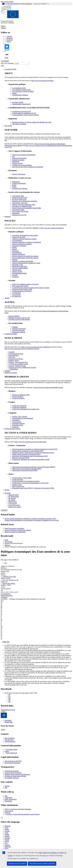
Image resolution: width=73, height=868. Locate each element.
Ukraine (7, 490)
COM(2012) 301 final (8, 577)
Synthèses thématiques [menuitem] (19, 183)
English (7, 835)
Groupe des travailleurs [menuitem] (19, 407)
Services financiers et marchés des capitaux (18, 530)
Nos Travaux (8, 542)
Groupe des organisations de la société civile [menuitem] (26, 409)
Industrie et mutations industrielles (15, 532)
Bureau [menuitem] (14, 93)
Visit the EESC (9, 740)
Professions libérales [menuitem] (18, 423)
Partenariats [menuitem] (16, 213)
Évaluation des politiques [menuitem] (20, 189)
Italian (7, 848)
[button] (4, 715)
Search (4, 28)
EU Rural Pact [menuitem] (17, 296)
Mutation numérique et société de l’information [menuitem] (27, 242)
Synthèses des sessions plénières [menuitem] (22, 165)
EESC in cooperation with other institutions (18, 809)
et (1, 615)
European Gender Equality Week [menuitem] (22, 289)
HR (9, 702)
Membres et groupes (11, 373)
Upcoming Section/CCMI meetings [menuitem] (19, 319)
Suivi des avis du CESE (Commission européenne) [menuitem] (28, 167)
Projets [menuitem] (14, 187)
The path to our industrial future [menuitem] (22, 206)
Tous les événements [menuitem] (18, 330)
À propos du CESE (10, 69)
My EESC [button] (8, 493)
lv (1, 625)
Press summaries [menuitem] (13, 355)
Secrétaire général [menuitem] (18, 102)
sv (1, 639)
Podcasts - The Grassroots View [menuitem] (18, 362)
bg (2, 602)
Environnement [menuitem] (17, 253)
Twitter (8, 42)
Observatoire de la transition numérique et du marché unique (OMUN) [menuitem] (34, 467)
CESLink (7, 813)
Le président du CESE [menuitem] (19, 88)
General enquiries (10, 741)
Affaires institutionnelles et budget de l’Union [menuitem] (26, 263)
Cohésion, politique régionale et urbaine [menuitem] (24, 239)
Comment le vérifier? (41, 4)
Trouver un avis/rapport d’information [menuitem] (24, 155)
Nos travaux (8, 126)
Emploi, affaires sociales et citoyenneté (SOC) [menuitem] (26, 454)
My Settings (12, 498)
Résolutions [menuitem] (16, 162)
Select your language (7, 63)
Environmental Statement (12, 763)
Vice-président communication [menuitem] (22, 90)
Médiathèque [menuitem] (13, 369)
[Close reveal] (2, 818)
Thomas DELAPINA (8, 584)
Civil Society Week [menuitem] (18, 196)
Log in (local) (13, 503)
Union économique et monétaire (14, 528)
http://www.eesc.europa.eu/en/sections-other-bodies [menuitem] (31, 442)
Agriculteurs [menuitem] (16, 420)
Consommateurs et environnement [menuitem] (23, 418)
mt (2, 627)
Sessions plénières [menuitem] (14, 316)
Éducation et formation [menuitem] (19, 246)
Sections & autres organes (12, 429)
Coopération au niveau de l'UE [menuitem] (22, 111)
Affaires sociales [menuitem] (17, 272)
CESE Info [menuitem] (12, 357)
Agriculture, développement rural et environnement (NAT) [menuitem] (30, 456)
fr (1, 618)
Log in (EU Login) (14, 505)
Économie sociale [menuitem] (18, 425)
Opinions (7, 545)
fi (1, 616)
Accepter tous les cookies (17, 864)
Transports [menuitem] (15, 277)
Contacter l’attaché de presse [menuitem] (17, 366)
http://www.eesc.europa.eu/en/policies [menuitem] (52, 228)
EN (6, 563)
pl (1, 630)
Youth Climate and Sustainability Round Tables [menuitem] (27, 208)
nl (1, 628)
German (7, 831)
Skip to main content (7, 2)
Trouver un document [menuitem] (19, 174)
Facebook (9, 40)
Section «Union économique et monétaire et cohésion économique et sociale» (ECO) (30, 519)
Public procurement (11, 799)
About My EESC (14, 495)
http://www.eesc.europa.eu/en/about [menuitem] (43, 81)
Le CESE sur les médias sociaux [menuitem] (18, 364)
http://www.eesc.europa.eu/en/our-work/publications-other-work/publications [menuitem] (49, 146)
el (1, 609)
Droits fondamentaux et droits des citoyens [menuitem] (25, 258)
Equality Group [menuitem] (17, 485)
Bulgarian (8, 826)
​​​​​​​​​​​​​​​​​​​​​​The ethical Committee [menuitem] (19, 124)
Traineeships (8, 798)
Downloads (8, 720)
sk (1, 635)
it (1, 621)
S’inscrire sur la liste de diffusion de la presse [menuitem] (22, 367)
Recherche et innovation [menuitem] (20, 266)
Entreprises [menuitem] (16, 251)
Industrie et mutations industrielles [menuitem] (23, 261)
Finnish (7, 840)
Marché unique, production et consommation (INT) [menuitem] (28, 451)
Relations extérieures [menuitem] (19, 254)
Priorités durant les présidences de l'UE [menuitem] (24, 113)
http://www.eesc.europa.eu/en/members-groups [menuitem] (49, 387)
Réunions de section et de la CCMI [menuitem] (19, 318)
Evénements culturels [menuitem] (19, 332)
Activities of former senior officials (15, 776)
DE (9, 698)
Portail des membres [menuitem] (18, 398)
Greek (6, 833)
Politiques (8, 217)
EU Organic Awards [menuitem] (18, 210)
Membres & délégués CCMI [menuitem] (21, 395)
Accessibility (5, 61)
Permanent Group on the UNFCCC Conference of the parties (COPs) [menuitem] (33, 488)
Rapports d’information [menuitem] (19, 158)
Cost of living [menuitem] (16, 295)
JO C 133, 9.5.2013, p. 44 (9, 580)
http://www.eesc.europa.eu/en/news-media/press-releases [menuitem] (22, 349)
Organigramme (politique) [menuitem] (20, 95)
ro (1, 633)
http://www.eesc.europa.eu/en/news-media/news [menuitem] (36, 347)
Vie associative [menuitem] (17, 422)
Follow (3, 712)
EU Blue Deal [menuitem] (16, 293)
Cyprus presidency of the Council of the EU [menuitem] (26, 115)
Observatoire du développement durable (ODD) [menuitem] (27, 469)
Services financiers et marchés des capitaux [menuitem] (25, 256)
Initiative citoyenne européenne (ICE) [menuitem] (24, 205)
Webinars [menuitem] (15, 327)
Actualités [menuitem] (11, 352)
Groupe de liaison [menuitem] (18, 479)
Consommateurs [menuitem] (17, 241)
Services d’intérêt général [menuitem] (20, 268)
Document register (11, 750)
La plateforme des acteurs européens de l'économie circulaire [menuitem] (31, 288)
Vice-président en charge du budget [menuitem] (23, 91)
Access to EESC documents (13, 773)
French (7, 841)
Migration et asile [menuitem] (18, 265)
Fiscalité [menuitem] (15, 275)
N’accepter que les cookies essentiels (42, 864)
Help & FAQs (13, 502)
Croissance (4, 597)
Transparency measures (12, 771)
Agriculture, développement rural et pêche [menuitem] (25, 235)
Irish (6, 843)
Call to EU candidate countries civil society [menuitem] (25, 284)
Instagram (9, 38)
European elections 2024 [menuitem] (20, 198)
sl (1, 637)
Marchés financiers (7, 596)
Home (6, 540)
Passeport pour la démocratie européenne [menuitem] (25, 201)
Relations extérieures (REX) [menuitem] (21, 458)
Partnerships (8, 801)
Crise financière (6, 594)
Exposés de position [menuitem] (18, 160)
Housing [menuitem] (15, 259)
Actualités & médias (11, 334)
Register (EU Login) (15, 507)
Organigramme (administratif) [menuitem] (21, 104)
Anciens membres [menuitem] (18, 397)
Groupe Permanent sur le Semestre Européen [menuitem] (26, 481)
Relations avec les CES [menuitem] (19, 215)
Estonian (7, 838)
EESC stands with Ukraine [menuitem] (20, 211)
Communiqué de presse (8, 710)
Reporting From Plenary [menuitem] (16, 359)
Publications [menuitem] (16, 182)
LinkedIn (8, 36)
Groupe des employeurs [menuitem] (19, 406)
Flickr (7, 55)
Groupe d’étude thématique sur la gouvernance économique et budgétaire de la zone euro (32, 520)
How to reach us (10, 738)
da (1, 606)
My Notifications (14, 497)
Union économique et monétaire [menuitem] (22, 244)
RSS (6, 788)
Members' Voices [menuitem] (14, 361)
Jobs (6, 796)
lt (1, 623)
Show (3, 730)
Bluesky (7, 46)
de (1, 608)
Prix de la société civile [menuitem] (19, 199)
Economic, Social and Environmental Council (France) (22, 814)
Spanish (7, 836)
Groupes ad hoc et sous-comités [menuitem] (22, 478)
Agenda (7, 298)
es (1, 613)
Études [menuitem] (14, 185)
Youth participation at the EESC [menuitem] (22, 291)
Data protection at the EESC (13, 761)
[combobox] (22, 63)
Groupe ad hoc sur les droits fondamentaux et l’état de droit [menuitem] (30, 483)
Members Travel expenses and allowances (17, 774)
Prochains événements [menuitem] (19, 329)
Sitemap (7, 786)
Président (7, 371)
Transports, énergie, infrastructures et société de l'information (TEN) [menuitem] (33, 453)
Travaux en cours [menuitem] (17, 163)
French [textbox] (17, 64)
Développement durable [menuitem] (19, 273)
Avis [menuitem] (14, 156)
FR (9, 700)
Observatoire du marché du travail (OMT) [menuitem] (25, 470)
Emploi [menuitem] (14, 247)
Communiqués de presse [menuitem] (16, 354)
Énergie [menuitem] (14, 249)
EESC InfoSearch (11, 753)
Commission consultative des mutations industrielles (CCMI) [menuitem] (31, 459)
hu (2, 620)
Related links (9, 722)
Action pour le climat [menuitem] (19, 237)
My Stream (12, 500)
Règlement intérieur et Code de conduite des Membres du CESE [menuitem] (32, 122)
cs (1, 604)
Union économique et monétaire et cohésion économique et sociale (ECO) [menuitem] (35, 449)
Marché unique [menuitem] (17, 270)
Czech (6, 828)
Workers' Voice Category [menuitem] (20, 417)
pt (1, 632)
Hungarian (8, 847)
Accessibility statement (12, 778)
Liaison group (9, 811)
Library (7, 751)
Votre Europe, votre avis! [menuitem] (20, 203)
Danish (7, 829)
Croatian (7, 845)
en (1, 611)
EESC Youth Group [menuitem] (18, 486)
